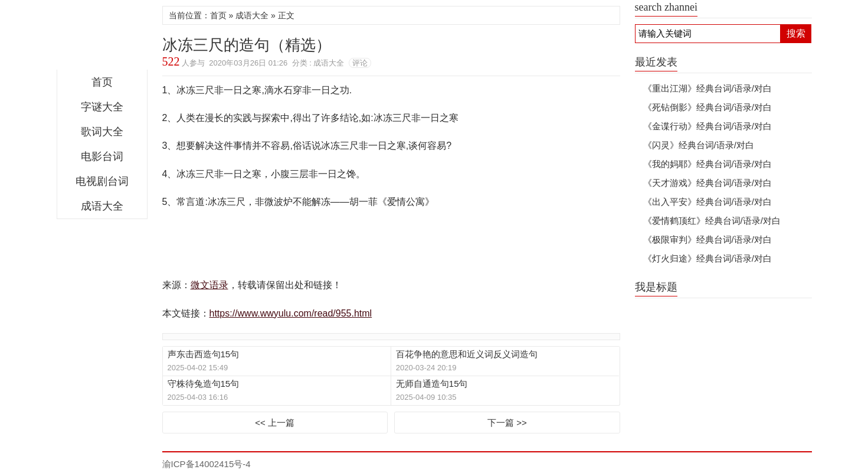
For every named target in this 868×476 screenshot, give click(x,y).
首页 (102, 82)
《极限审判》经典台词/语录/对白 (707, 239)
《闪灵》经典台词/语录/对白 (699, 145)
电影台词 (102, 157)
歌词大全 (102, 132)
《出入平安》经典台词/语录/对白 (707, 202)
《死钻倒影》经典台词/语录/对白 (707, 107)
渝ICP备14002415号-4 (207, 464)
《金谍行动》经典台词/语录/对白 (707, 126)
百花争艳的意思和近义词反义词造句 (467, 354)
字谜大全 (102, 107)
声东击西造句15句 (204, 354)
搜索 (796, 33)
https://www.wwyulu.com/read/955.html (291, 313)
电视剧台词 (102, 181)
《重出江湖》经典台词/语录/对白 (707, 88)
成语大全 (102, 206)
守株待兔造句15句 (204, 384)
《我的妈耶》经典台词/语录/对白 (707, 164)
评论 (360, 63)
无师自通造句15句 (432, 384)
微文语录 (102, 38)
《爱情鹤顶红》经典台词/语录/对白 (712, 221)
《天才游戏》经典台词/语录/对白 (707, 183)
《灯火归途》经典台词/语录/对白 (707, 258)
